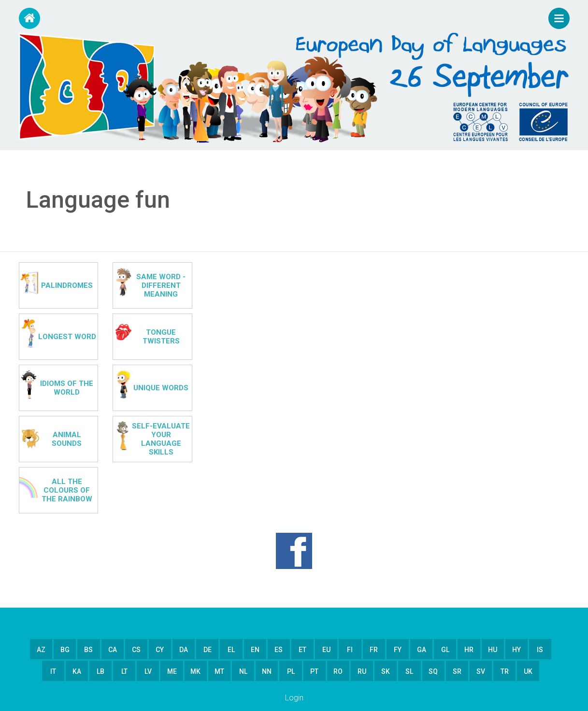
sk (386, 671)
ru (362, 671)
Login (294, 698)
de (208, 650)
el (231, 650)
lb (100, 671)
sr (457, 671)
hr (469, 650)
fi (350, 650)
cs (136, 650)
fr (374, 650)
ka (77, 671)
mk (195, 671)
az (41, 650)
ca (113, 650)
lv (148, 671)
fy (398, 650)
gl (445, 650)
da (184, 650)
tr (505, 671)
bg (65, 650)
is (540, 650)
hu (493, 650)
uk (528, 671)
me (172, 671)
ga (422, 650)
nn (267, 671)
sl (409, 671)
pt (314, 671)
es (279, 650)
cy (160, 650)
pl (291, 671)
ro (338, 671)
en (255, 650)
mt (219, 671)
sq (433, 671)
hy (516, 650)
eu (326, 650)
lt (124, 671)
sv (481, 671)
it (53, 671)
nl (243, 671)
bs (88, 650)
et (302, 650)
